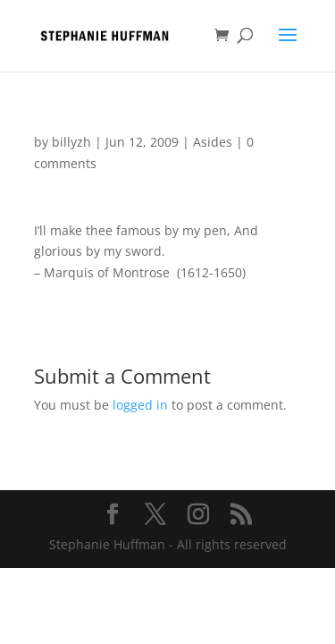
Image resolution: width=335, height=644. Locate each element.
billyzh (71, 142)
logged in (140, 405)
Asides (213, 142)
